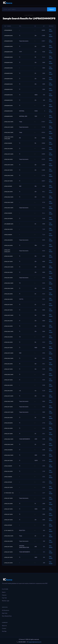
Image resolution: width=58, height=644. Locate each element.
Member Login (6, 601)
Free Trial (4, 598)
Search (4, 592)
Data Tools (5, 613)
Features (4, 595)
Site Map (4, 631)
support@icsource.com (35, 642)
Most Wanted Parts (7, 616)
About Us (4, 626)
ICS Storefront (6, 610)
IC (8, 3)
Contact (4, 628)
